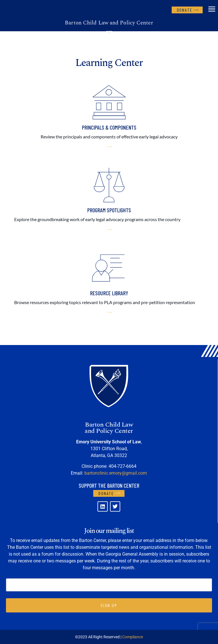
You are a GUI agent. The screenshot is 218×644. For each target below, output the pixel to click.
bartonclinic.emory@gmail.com (116, 473)
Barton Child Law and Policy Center (109, 23)
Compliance (133, 637)
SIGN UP (109, 605)
